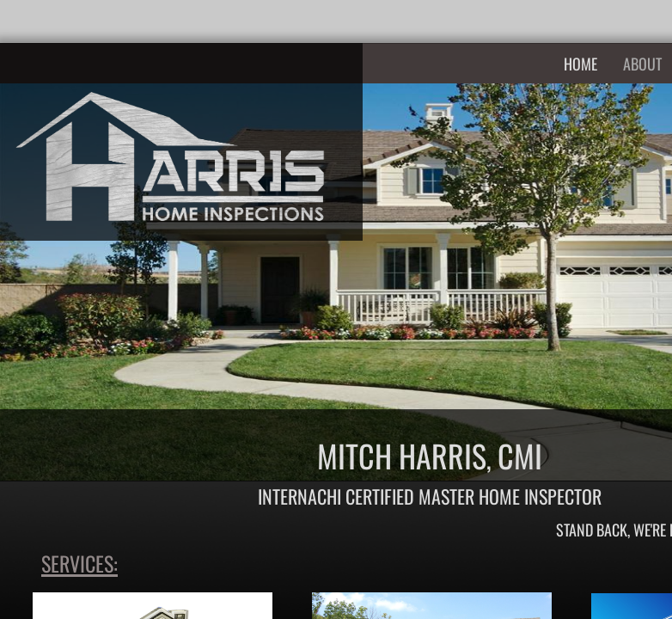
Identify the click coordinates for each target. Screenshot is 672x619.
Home (580, 64)
